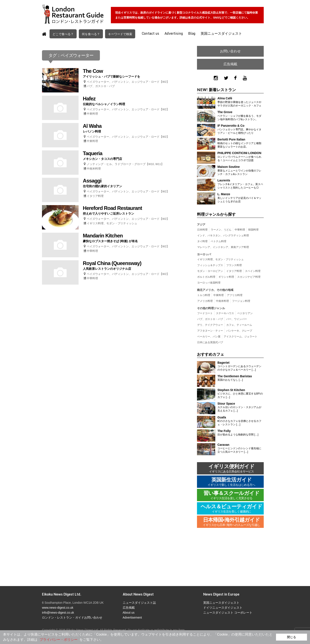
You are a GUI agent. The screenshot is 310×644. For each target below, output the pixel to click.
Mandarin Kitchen (103, 236)
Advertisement (132, 617)
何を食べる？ (91, 34)
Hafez (89, 99)
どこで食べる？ (63, 34)
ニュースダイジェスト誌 (139, 603)
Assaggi (92, 181)
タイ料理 (202, 241)
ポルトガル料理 (206, 277)
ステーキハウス (225, 313)
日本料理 (202, 230)
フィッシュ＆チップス (210, 265)
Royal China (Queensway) (112, 263)
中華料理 (92, 251)
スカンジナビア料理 (249, 277)
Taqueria (93, 153)
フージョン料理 (241, 301)
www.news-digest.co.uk (58, 608)
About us (129, 613)
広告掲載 (230, 64)
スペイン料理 (253, 271)
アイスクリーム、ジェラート (240, 337)
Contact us (150, 33)
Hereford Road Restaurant (112, 208)
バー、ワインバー (237, 319)
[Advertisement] (230, 560)
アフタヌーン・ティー (210, 331)
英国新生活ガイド (231, 482)
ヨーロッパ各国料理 (209, 283)
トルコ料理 (204, 295)
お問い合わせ (230, 51)
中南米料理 (94, 169)
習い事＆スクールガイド (231, 495)
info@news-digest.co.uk (58, 613)
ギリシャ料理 (226, 277)
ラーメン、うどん (221, 230)
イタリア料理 (95, 196)
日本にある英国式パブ (210, 342)
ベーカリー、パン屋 (209, 337)
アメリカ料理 (205, 301)
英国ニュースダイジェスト (221, 33)
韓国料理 (253, 230)
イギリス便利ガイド (231, 469)
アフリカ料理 (235, 295)
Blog (192, 33)
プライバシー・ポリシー (59, 640)
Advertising (174, 33)
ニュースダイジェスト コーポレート (228, 613)
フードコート (205, 313)
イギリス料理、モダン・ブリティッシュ (112, 223)
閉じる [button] (291, 637)
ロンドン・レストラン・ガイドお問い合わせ (72, 617)
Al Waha (92, 126)
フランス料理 (234, 265)
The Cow (93, 71)
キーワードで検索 (120, 34)
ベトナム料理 (219, 241)
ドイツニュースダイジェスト (223, 608)
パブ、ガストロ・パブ (101, 86)
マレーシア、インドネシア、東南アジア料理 (223, 247)
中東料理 (92, 114)
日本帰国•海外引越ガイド (232, 522)
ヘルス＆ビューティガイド (231, 509)
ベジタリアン (245, 313)
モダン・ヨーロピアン (210, 271)
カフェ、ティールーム (239, 325)
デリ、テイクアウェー (210, 325)
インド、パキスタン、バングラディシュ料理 (223, 235)
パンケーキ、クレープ (239, 331)
